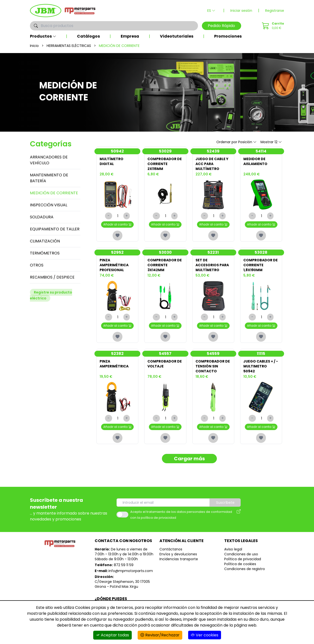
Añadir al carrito (117, 224)
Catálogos (88, 36)
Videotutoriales (177, 36)
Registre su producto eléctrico (51, 295)
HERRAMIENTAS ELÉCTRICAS (69, 46)
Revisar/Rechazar (160, 635)
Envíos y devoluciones (178, 554)
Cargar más (189, 459)
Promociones (228, 36)
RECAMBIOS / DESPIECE (52, 277)
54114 (261, 151)
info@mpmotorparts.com (131, 571)
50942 (117, 151)
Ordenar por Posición (236, 142)
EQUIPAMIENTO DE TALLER (55, 229)
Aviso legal (233, 549)
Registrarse (275, 11)
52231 (213, 252)
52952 (117, 252)
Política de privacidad (243, 559)
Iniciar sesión (241, 11)
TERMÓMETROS (45, 253)
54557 (165, 354)
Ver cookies (205, 635)
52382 (117, 354)
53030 (165, 252)
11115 (261, 354)
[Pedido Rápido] (272, 26)
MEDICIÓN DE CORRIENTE (54, 193)
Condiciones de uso (241, 554)
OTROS (37, 265)
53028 (261, 252)
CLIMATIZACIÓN (45, 241)
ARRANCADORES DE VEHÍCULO (49, 160)
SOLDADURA (42, 217)
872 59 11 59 (124, 565)
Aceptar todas (112, 635)
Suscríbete (225, 503)
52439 (213, 151)
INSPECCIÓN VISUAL (49, 205)
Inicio (34, 46)
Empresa (130, 36)
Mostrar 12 (271, 142)
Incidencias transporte (179, 559)
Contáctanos (171, 549)
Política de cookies (240, 564)
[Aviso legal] (239, 515)
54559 (213, 354)
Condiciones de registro (245, 569)
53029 (165, 151)
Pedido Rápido (221, 26)
